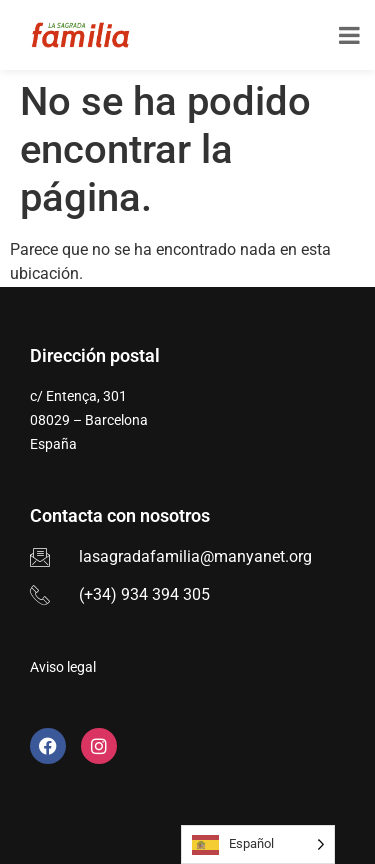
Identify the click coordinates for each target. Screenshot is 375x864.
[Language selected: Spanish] (258, 844)
